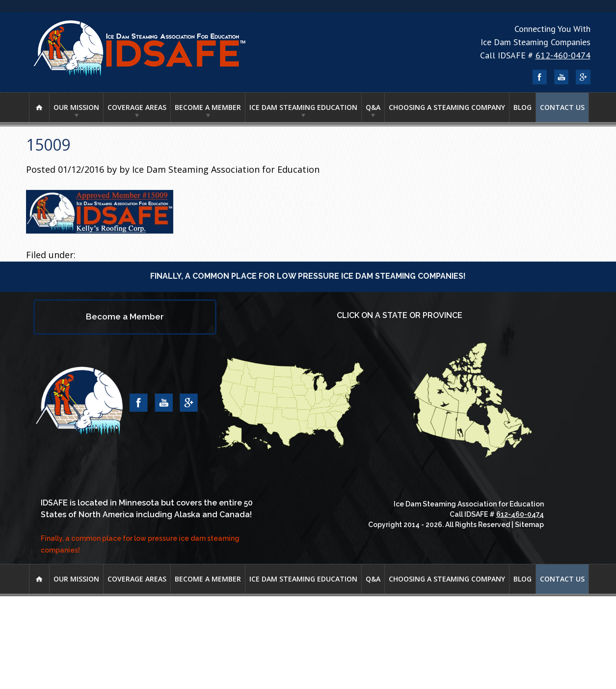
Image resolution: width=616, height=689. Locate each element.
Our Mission (76, 107)
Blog (522, 107)
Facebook (540, 77)
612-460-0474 (563, 55)
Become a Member (208, 107)
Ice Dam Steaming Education (303, 107)
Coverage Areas (137, 107)
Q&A (373, 107)
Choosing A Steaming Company (447, 107)
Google (583, 77)
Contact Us (562, 107)
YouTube (562, 77)
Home (39, 107)
